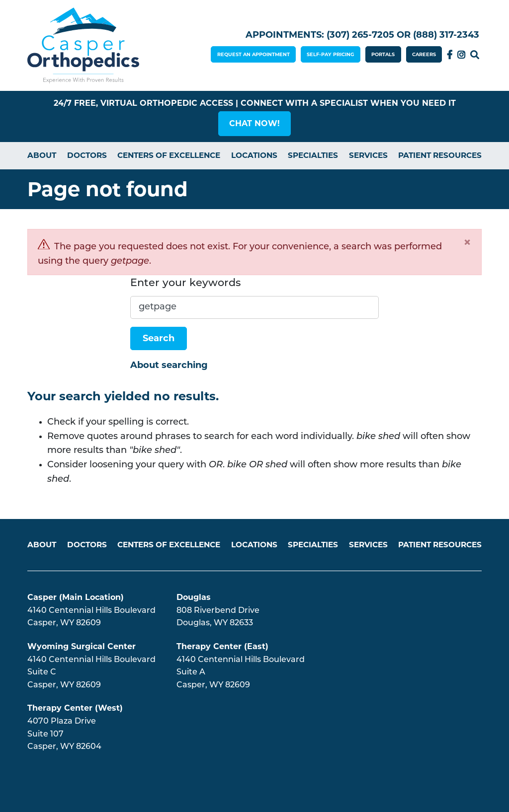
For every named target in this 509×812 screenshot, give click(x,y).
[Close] (467, 242)
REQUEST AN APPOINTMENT (254, 54)
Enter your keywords (185, 283)
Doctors (87, 155)
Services (368, 155)
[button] (254, 124)
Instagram (461, 55)
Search (475, 55)
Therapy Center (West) (75, 708)
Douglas (194, 597)
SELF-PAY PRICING (331, 54)
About (42, 155)
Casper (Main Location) (76, 597)
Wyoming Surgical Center (82, 646)
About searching (169, 365)
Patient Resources (440, 155)
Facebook (450, 55)
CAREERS (424, 54)
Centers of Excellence (169, 155)
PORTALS (383, 54)
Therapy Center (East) (222, 646)
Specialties (313, 155)
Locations (254, 155)
